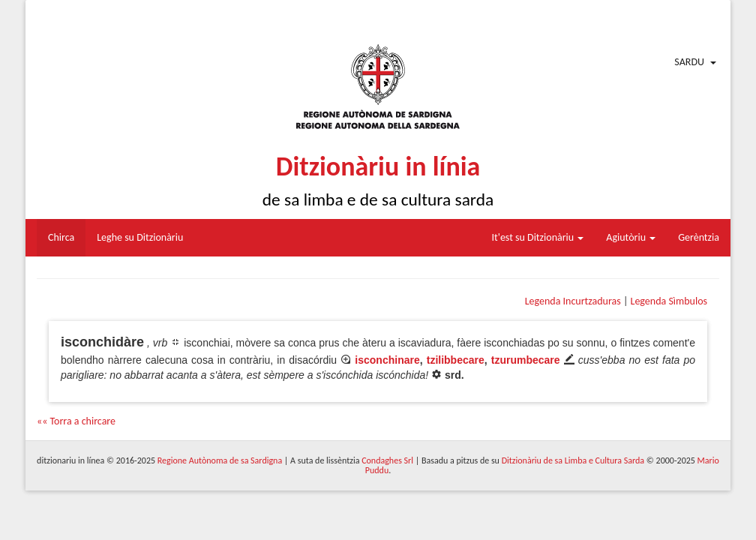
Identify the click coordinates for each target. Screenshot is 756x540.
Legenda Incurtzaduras (573, 301)
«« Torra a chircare (76, 421)
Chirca (61, 237)
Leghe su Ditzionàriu (140, 237)
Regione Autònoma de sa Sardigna (220, 460)
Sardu (689, 62)
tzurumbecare (526, 360)
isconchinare (387, 360)
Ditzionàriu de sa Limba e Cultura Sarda (573, 460)
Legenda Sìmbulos (669, 301)
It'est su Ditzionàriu (538, 237)
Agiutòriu (631, 237)
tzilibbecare (456, 360)
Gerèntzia (699, 237)
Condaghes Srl (387, 460)
